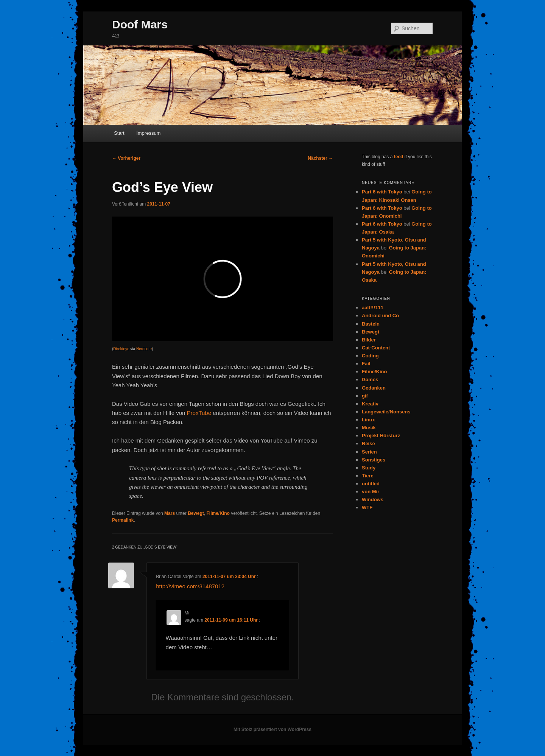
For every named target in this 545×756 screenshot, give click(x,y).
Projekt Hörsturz (381, 436)
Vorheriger (126, 158)
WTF (367, 507)
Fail (366, 364)
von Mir (371, 492)
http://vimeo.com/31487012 (190, 586)
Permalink (123, 520)
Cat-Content (376, 348)
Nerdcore (144, 349)
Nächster (320, 158)
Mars (170, 513)
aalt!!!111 (373, 308)
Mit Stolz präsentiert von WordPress (272, 730)
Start (119, 133)
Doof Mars (140, 24)
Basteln (371, 324)
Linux (368, 420)
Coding (370, 356)
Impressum (148, 133)
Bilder (369, 340)
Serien (369, 452)
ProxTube (199, 413)
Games (370, 380)
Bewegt (196, 513)
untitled (371, 484)
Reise (368, 443)
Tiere (368, 476)
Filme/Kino (218, 513)
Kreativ (370, 404)
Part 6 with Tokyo (382, 192)
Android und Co (380, 316)
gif (365, 396)
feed (399, 157)
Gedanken (374, 388)
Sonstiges (374, 460)
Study (369, 468)
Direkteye (121, 349)
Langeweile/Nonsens (386, 412)
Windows (373, 500)
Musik (369, 428)
